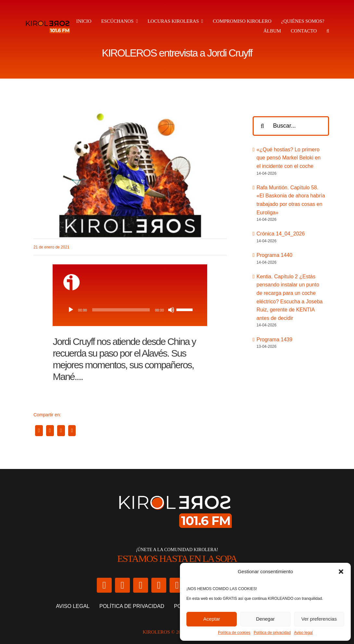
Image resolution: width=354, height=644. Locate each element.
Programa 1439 (274, 340)
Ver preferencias (319, 619)
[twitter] (104, 585)
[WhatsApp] (61, 431)
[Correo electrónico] (72, 431)
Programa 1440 (274, 255)
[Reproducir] (71, 310)
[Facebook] (39, 431)
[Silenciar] (171, 310)
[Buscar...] (291, 126)
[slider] (121, 310)
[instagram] (122, 585)
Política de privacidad (272, 633)
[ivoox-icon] (71, 277)
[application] (130, 310)
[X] (50, 431)
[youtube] (159, 585)
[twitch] (177, 585)
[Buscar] (262, 126)
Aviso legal (303, 633)
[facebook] (141, 585)
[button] (341, 572)
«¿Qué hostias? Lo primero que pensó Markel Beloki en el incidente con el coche (289, 158)
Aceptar (212, 619)
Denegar (265, 619)
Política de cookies (234, 633)
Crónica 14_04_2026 (281, 234)
